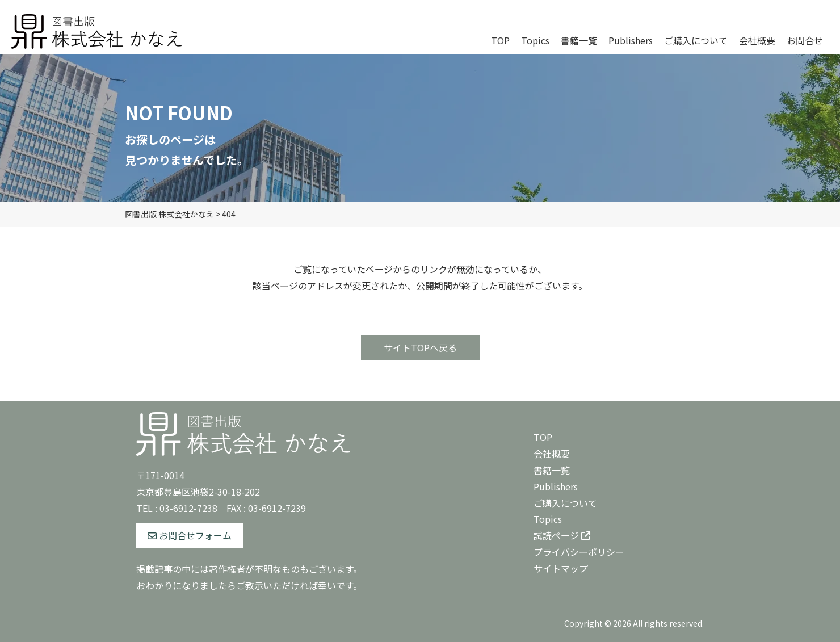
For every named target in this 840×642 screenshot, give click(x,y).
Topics (548, 519)
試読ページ (562, 535)
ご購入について (565, 503)
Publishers (556, 486)
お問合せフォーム (190, 535)
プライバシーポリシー (579, 552)
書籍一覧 (552, 470)
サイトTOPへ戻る (420, 347)
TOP (543, 437)
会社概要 (552, 454)
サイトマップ (561, 568)
